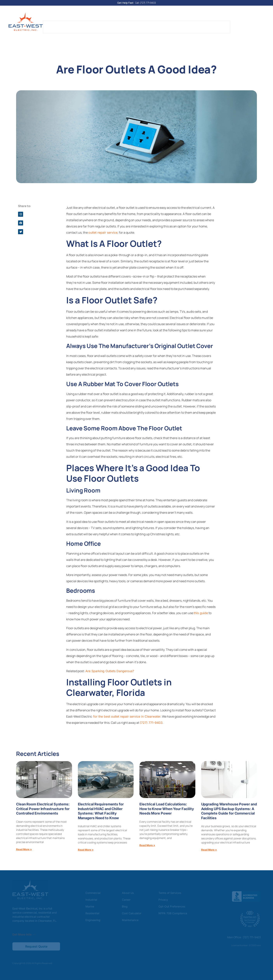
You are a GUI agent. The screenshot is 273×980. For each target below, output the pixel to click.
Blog (127, 25)
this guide (201, 613)
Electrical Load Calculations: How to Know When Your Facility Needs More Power (167, 808)
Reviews (174, 25)
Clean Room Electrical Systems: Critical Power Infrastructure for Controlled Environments (43, 808)
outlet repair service (103, 232)
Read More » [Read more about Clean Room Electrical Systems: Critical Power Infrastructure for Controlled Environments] (24, 849)
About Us (78, 25)
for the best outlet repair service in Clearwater (126, 716)
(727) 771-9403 (151, 722)
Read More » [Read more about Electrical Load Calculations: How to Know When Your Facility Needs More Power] (147, 845)
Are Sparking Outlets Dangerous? (110, 671)
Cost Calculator (150, 25)
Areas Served (198, 25)
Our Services (105, 25)
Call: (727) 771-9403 (145, 3)
